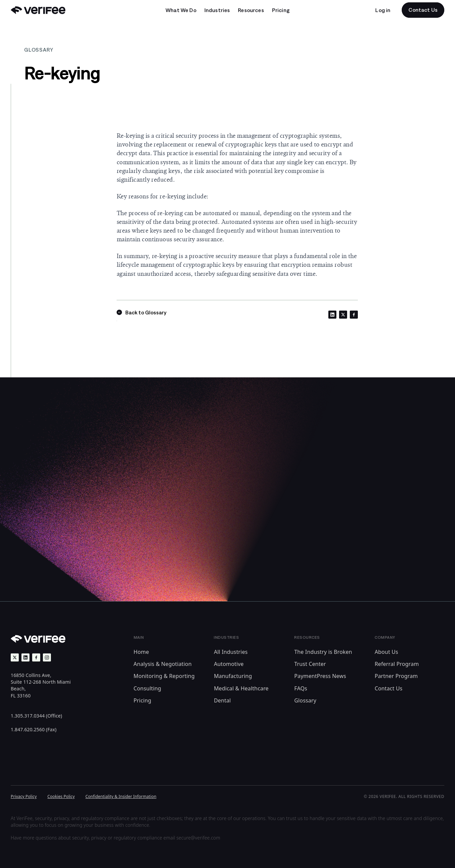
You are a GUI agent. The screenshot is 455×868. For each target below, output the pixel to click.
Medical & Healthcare (241, 688)
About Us (386, 652)
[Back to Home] (38, 10)
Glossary (305, 700)
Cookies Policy (61, 796)
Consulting (148, 688)
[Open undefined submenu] (181, 10)
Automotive (229, 664)
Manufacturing (233, 676)
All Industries (231, 652)
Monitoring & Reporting (164, 676)
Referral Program (397, 664)
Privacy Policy (24, 796)
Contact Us (388, 688)
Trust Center (310, 664)
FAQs (301, 688)
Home (141, 652)
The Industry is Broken (323, 652)
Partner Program (396, 676)
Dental (222, 700)
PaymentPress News (320, 676)
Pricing (143, 700)
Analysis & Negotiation (163, 664)
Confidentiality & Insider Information (121, 796)
